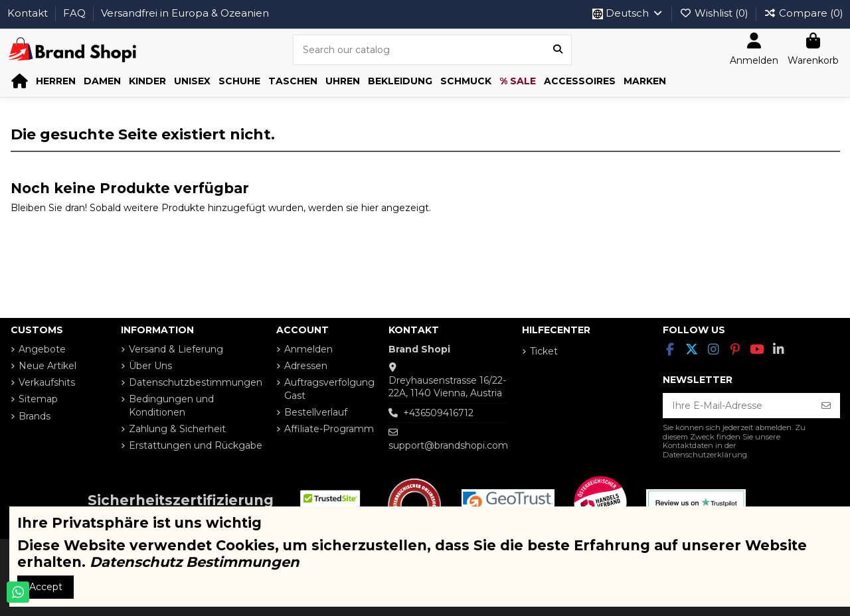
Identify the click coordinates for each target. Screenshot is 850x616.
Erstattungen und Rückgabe (196, 445)
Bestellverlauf (316, 412)
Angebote (42, 349)
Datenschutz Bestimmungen (195, 562)
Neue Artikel (47, 366)
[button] (56, 81)
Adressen (306, 366)
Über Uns (150, 366)
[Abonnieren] (826, 406)
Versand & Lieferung (176, 349)
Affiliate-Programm (329, 429)
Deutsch (628, 13)
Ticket (544, 351)
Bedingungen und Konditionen (171, 406)
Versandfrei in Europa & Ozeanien (185, 13)
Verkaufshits (47, 382)
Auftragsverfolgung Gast (329, 389)
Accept (46, 587)
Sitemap (38, 399)
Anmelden (308, 349)
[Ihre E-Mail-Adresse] (738, 406)
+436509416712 (438, 413)
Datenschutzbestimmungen (196, 382)
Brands (35, 416)
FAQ (76, 13)
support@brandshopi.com (448, 445)
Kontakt (29, 13)
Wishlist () (715, 13)
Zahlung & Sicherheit (177, 429)
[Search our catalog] (558, 49)
